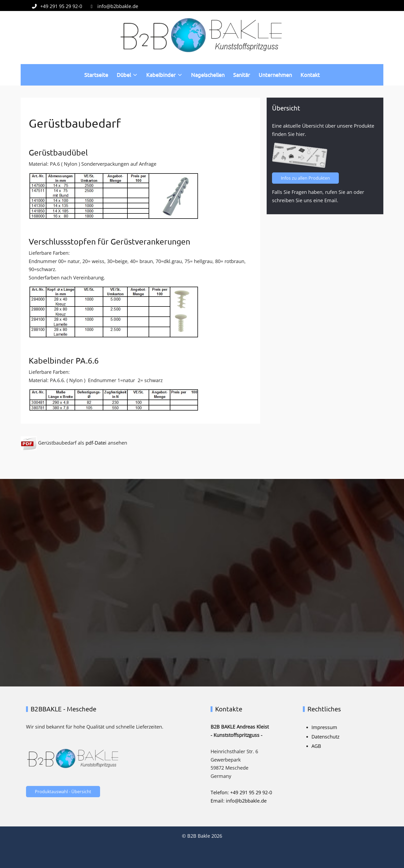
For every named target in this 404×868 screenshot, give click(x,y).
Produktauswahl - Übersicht (63, 792)
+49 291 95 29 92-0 (61, 6)
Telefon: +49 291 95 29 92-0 (241, 792)
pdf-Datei (96, 443)
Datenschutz (325, 737)
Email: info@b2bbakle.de (239, 801)
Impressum (324, 727)
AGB (316, 746)
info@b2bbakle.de (118, 6)
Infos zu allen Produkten (308, 178)
